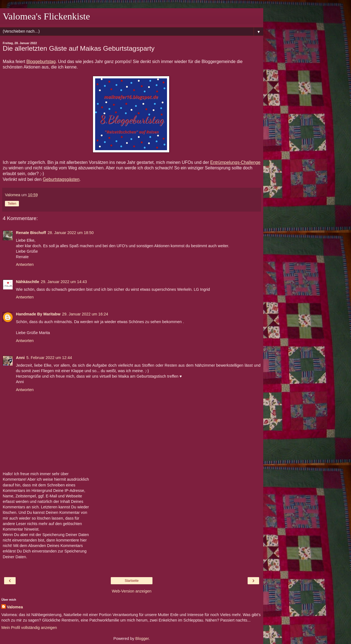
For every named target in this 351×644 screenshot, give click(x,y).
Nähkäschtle (28, 282)
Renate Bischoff (31, 233)
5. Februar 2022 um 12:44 (49, 358)
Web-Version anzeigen (132, 591)
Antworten (25, 264)
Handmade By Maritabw (38, 314)
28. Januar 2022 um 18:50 (71, 233)
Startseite (132, 581)
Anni (20, 358)
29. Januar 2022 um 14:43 (64, 282)
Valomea (15, 607)
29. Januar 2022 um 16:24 (85, 314)
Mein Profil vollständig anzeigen (29, 628)
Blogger (142, 639)
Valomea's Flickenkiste (46, 16)
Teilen (12, 204)
